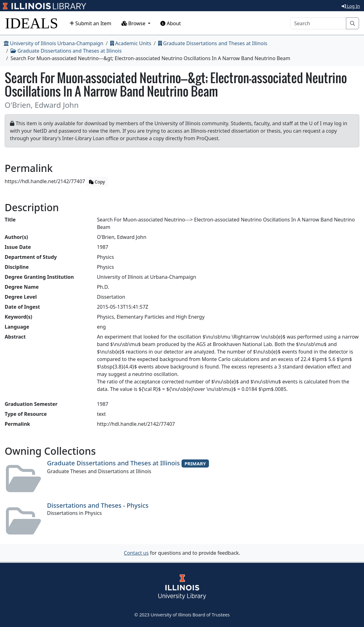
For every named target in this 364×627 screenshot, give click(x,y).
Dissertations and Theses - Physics (98, 505)
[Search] (318, 23)
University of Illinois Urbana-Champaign (54, 43)
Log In (351, 6)
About (171, 23)
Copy (97, 182)
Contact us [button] (136, 553)
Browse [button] (134, 23)
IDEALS (32, 23)
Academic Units (131, 43)
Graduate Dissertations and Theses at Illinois (213, 43)
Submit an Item (90, 23)
